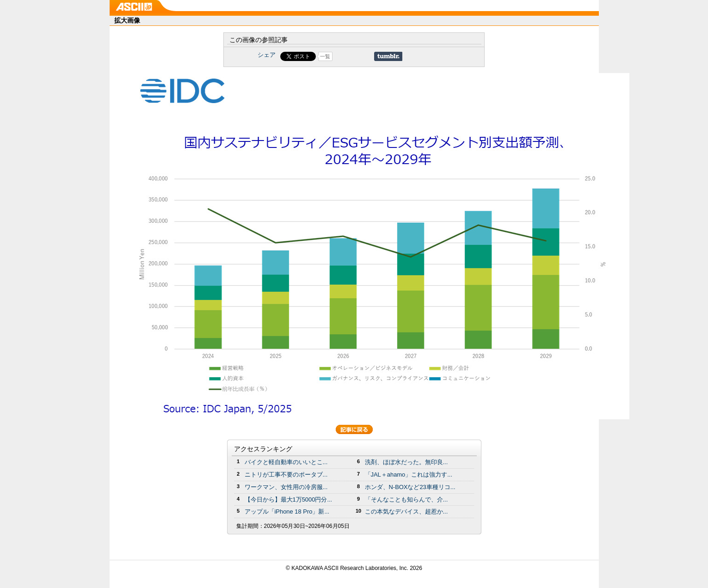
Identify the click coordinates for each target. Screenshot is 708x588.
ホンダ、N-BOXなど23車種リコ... (410, 487)
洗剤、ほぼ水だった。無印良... (406, 462)
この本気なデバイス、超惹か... (406, 511)
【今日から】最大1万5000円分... (289, 499)
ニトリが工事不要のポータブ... (286, 475)
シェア (267, 55)
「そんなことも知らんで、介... (406, 499)
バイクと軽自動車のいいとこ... (286, 462)
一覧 (325, 56)
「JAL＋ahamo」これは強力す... (409, 475)
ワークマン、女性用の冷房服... (286, 487)
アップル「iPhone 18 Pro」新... (287, 511)
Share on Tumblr (388, 56)
